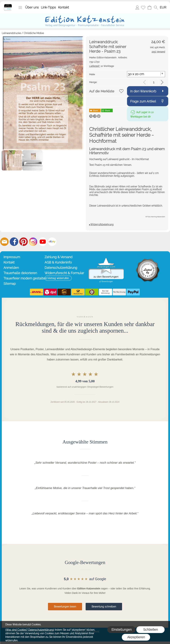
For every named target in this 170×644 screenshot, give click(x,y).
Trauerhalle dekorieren (20, 273)
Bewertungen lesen (65, 607)
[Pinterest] (24, 242)
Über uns (32, 7)
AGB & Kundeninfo (58, 262)
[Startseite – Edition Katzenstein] (8, 5)
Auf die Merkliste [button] (102, 91)
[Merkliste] (143, 7)
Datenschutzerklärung (61, 268)
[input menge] (154, 82)
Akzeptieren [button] (136, 637)
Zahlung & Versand (58, 257)
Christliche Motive (34, 33)
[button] (20, 7)
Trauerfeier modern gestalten (23, 278)
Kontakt (64, 7)
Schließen (151, 630)
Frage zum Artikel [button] (143, 101)
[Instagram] (33, 242)
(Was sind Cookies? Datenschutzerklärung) (30, 630)
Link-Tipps (48, 7)
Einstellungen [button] (122, 630)
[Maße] (146, 74)
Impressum (12, 257)
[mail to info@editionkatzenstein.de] (4, 242)
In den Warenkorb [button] (143, 91)
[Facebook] (14, 242)
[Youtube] (43, 242)
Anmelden (137, 7)
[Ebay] (52, 242)
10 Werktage (102, 66)
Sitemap (10, 284)
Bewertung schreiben (104, 607)
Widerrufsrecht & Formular (64, 273)
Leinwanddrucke (11, 33)
